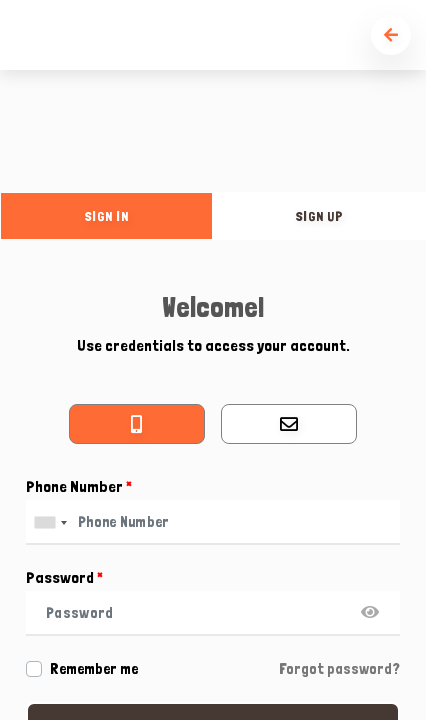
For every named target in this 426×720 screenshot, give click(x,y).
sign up (320, 216)
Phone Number (79, 486)
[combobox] (50, 522)
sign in (107, 216)
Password (64, 577)
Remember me (94, 669)
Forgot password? (339, 669)
